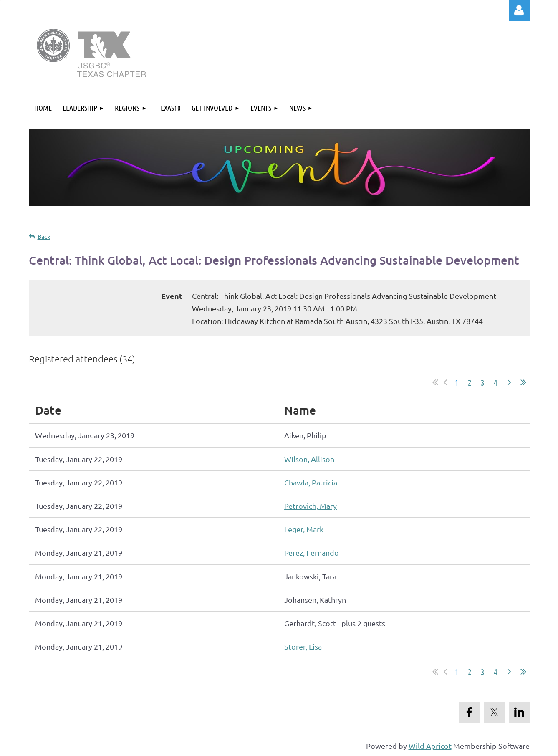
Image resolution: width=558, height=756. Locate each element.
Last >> (523, 382)
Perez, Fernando (312, 552)
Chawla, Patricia (311, 482)
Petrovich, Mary (311, 506)
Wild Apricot (430, 746)
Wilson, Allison (309, 459)
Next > (509, 382)
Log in (519, 10)
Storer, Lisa (303, 646)
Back (44, 236)
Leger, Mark (304, 529)
